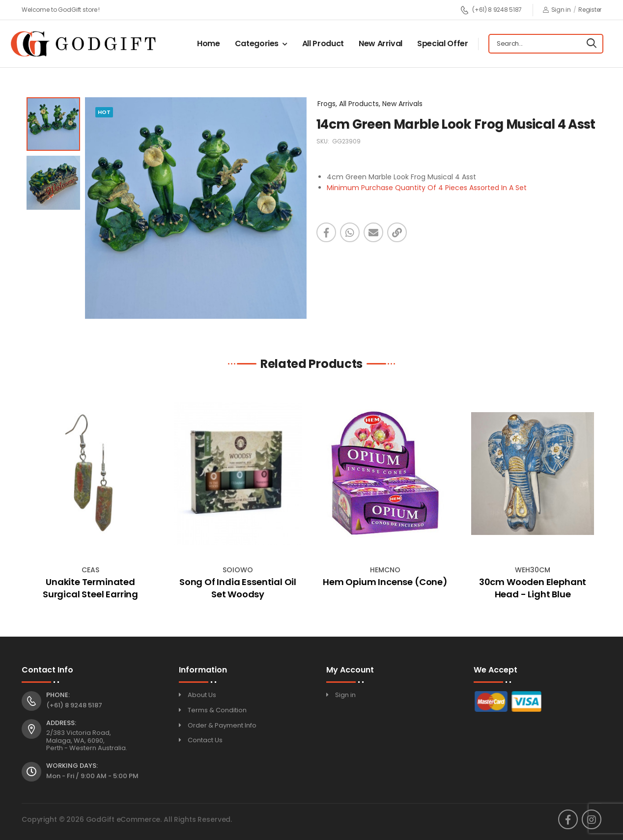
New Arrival (381, 43)
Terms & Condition (217, 710)
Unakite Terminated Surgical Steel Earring (90, 588)
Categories (257, 43)
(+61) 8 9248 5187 (491, 10)
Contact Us (205, 740)
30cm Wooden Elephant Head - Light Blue (533, 588)
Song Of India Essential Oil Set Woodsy (238, 588)
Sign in (557, 10)
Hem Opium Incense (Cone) (385, 582)
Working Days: (72, 766)
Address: (61, 723)
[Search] (592, 44)
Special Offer (442, 43)
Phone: (58, 695)
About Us (202, 695)
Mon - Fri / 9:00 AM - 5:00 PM (92, 776)
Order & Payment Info (222, 725)
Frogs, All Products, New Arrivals (370, 104)
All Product (323, 43)
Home (209, 43)
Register (590, 10)
